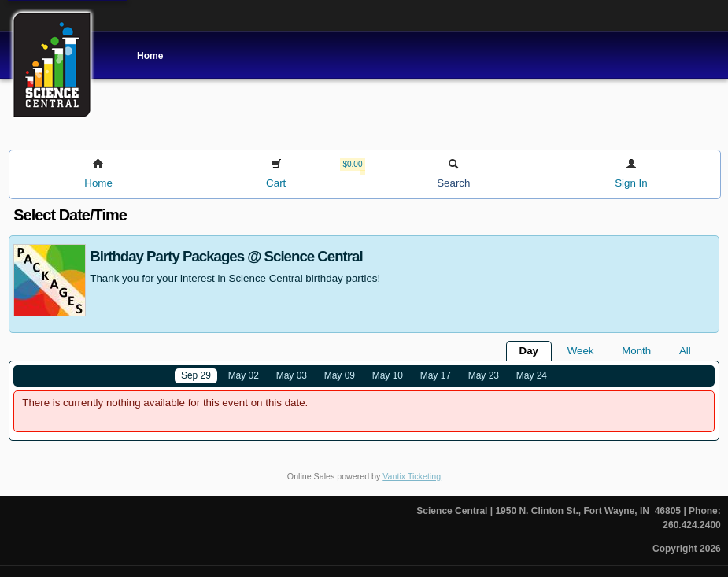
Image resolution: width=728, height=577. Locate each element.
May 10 (388, 375)
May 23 (484, 375)
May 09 (340, 375)
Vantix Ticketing (412, 476)
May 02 (244, 375)
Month (636, 351)
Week (581, 351)
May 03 (292, 375)
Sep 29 (196, 375)
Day (529, 351)
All (685, 351)
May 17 (436, 375)
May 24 (532, 375)
